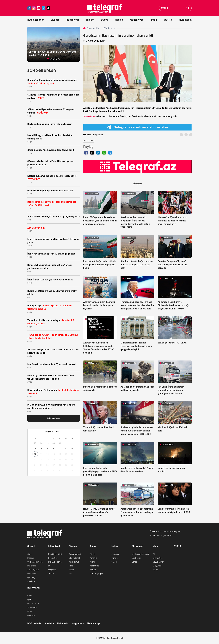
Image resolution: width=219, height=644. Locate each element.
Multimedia (185, 20)
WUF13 (168, 20)
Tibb (71, 566)
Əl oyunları (157, 566)
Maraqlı (114, 562)
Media (72, 570)
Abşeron (31, 615)
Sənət (134, 562)
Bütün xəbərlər (36, 20)
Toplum (90, 20)
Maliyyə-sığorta (55, 562)
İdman (153, 20)
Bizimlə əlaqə (93, 623)
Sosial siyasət (75, 554)
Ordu (29, 554)
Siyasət (55, 20)
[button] (48, 59)
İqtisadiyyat (72, 20)
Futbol (155, 570)
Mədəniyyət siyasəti (140, 554)
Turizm (51, 574)
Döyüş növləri (158, 562)
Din (71, 574)
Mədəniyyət (136, 20)
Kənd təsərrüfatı (55, 554)
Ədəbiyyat (136, 558)
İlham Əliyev (89, 141)
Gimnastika (158, 558)
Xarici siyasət (33, 570)
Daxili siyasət (33, 574)
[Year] (59, 431)
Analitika (31, 581)
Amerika (94, 558)
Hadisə (119, 20)
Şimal (30, 611)
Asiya (92, 562)
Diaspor (31, 558)
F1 (154, 554)
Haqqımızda (78, 623)
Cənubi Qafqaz (96, 574)
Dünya (105, 20)
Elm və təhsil (74, 558)
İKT (50, 566)
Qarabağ (31, 577)
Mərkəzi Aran (33, 603)
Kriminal (114, 558)
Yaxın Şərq (95, 566)
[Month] (49, 431)
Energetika (53, 558)
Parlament (32, 566)
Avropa (93, 570)
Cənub (30, 596)
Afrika (93, 554)
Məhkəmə (115, 554)
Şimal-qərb (32, 607)
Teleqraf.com (89, 116)
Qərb (29, 600)
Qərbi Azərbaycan (35, 562)
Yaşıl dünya (74, 562)
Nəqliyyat (52, 570)
